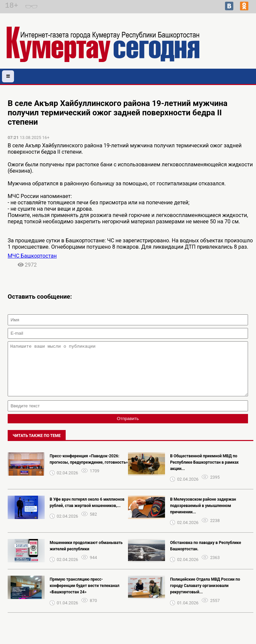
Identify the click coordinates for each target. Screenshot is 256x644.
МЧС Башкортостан (32, 256)
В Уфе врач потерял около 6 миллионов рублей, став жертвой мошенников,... (87, 512)
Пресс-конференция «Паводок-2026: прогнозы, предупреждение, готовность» (89, 469)
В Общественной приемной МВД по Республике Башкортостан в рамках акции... (204, 472)
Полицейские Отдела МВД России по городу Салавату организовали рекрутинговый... (205, 596)
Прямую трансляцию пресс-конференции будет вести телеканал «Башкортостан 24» (84, 596)
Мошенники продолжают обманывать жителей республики (86, 556)
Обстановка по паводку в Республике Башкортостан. (205, 556)
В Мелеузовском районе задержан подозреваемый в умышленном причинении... (203, 516)
